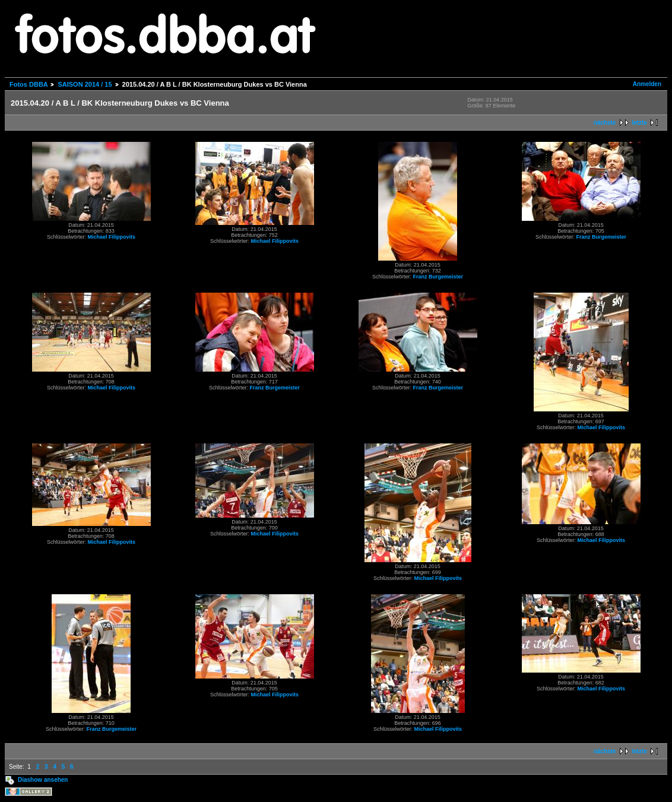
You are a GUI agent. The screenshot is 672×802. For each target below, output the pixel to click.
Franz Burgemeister (438, 277)
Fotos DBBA (28, 84)
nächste (605, 123)
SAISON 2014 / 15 (85, 84)
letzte (639, 123)
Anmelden (647, 84)
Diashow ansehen (43, 780)
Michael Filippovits (112, 237)
